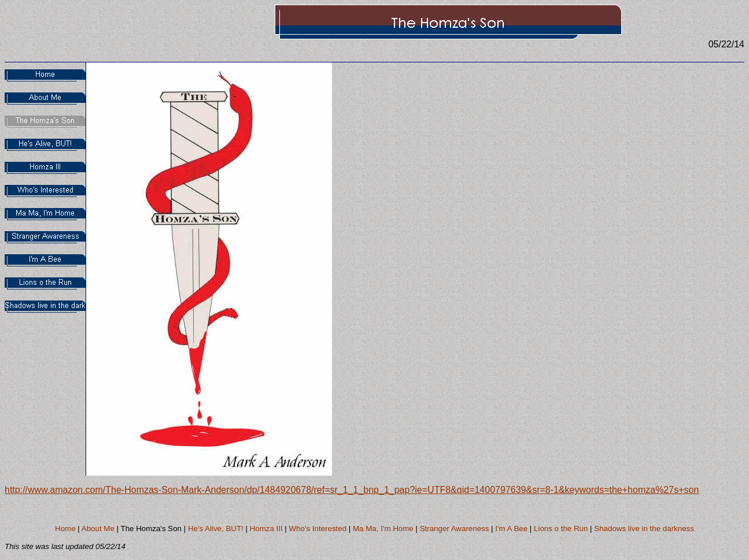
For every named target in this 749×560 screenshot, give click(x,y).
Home (65, 529)
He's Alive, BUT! (216, 529)
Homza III (266, 529)
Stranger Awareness (455, 529)
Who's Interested (318, 529)
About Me (98, 529)
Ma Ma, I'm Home (383, 529)
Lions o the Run (561, 529)
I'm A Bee (511, 529)
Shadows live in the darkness (644, 529)
